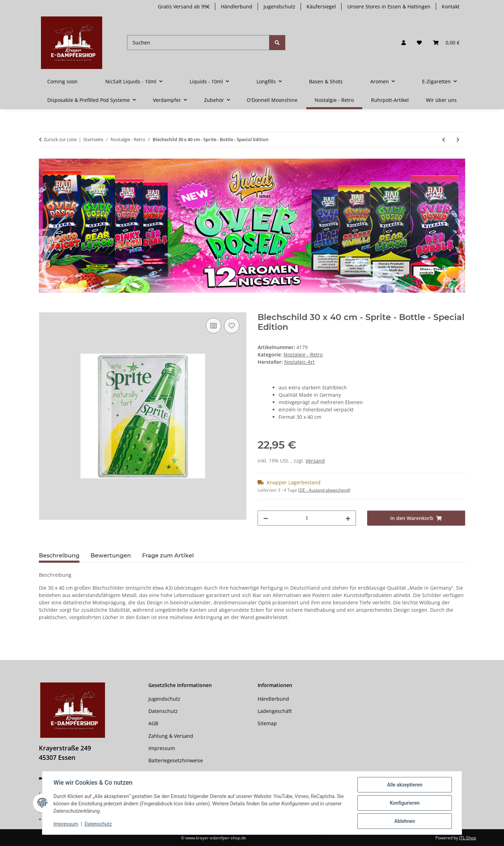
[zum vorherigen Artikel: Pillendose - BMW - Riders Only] (444, 140)
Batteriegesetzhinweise (176, 760)
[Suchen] (198, 43)
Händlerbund (237, 6)
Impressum (66, 824)
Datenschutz (98, 824)
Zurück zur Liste (60, 139)
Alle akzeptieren (404, 785)
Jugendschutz (279, 6)
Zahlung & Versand (171, 736)
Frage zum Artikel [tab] (168, 556)
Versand (315, 461)
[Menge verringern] (266, 518)
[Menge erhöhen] (348, 518)
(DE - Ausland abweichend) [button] (324, 490)
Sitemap (267, 723)
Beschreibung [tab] (59, 556)
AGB (153, 723)
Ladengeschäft (275, 711)
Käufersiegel (321, 6)
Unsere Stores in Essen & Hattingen (389, 6)
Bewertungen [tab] (111, 556)
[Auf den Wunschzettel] (232, 326)
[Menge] (307, 518)
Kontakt (451, 6)
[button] (404, 43)
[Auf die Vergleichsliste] (213, 326)
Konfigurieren (404, 803)
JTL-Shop (468, 838)
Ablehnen (404, 821)
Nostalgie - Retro (303, 355)
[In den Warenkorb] (44, 308)
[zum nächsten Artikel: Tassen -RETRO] (458, 140)
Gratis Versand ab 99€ (184, 6)
